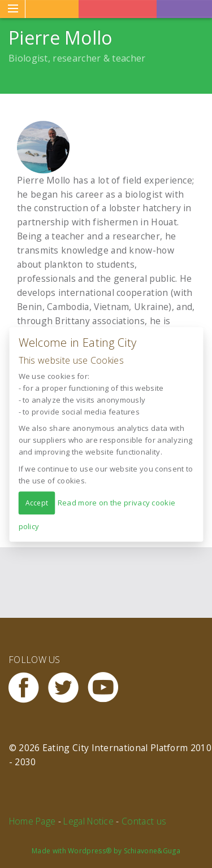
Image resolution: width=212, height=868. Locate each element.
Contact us (144, 821)
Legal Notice (88, 821)
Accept (36, 503)
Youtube (107, 688)
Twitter (68, 688)
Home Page (33, 821)
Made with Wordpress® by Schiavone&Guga (106, 851)
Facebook (28, 688)
